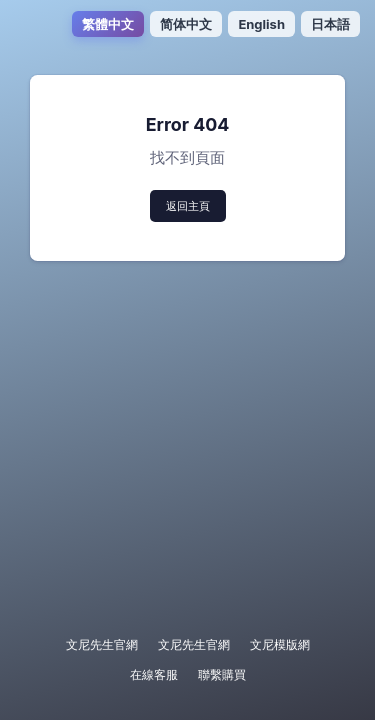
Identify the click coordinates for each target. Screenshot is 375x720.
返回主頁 (188, 206)
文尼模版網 (280, 644)
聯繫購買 (222, 674)
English (261, 24)
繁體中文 (108, 24)
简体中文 (186, 24)
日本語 (330, 24)
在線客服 (154, 674)
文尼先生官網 (102, 644)
